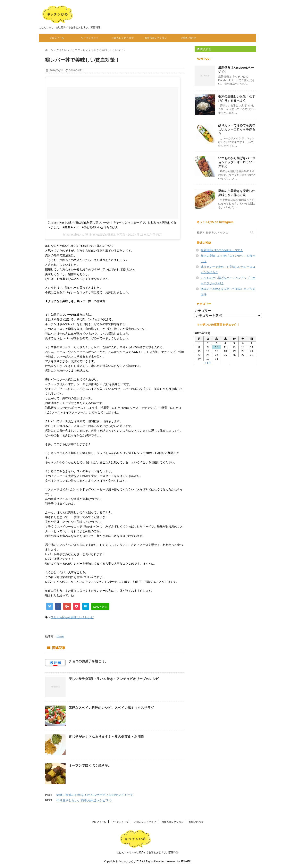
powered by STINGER (178, 861)
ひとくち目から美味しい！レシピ (72, 617)
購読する (204, 49)
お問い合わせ (189, 38)
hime (60, 636)
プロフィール (57, 38)
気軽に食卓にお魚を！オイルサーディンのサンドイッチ (95, 795)
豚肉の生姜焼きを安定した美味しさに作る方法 (237, 193)
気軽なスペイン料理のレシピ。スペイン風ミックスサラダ (111, 708)
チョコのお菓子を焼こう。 (88, 661)
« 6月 (208, 363)
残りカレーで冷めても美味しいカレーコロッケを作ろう (237, 129)
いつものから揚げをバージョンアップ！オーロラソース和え (237, 162)
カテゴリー (203, 311)
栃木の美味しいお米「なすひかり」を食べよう (237, 98)
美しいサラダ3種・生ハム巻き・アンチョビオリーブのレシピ (114, 679)
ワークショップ (90, 38)
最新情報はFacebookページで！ (222, 250)
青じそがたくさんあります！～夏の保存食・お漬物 (106, 736)
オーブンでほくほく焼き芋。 (90, 765)
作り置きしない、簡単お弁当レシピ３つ (84, 800)
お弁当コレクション (156, 38)
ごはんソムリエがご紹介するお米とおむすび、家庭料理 (147, 852)
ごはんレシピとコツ (123, 38)
